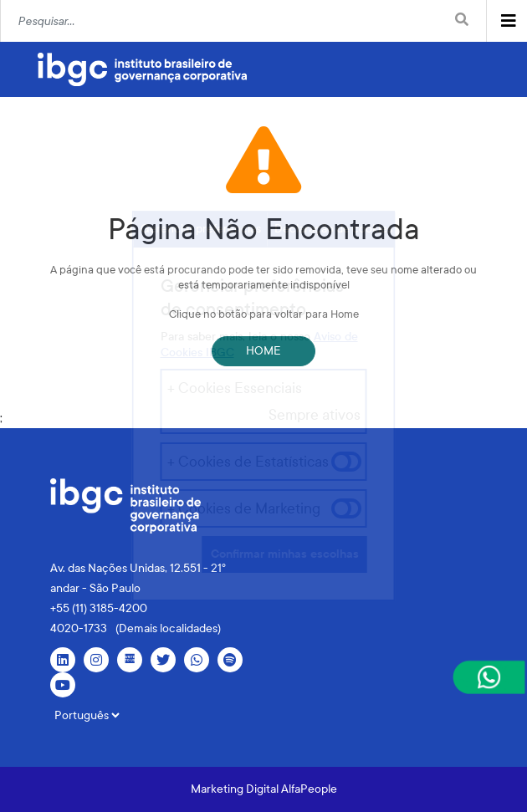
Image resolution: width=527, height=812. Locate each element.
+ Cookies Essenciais (235, 388)
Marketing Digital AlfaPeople (264, 789)
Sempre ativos (315, 415)
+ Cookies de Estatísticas (248, 462)
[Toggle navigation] (509, 21)
